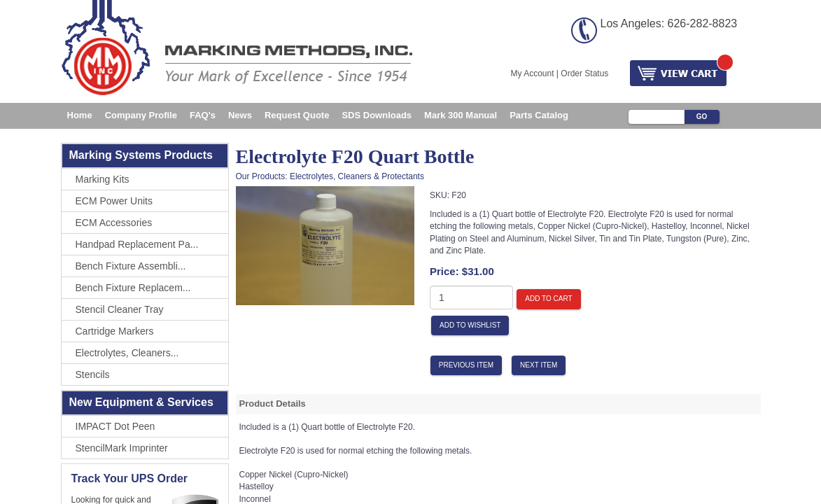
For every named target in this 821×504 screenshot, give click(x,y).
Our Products (261, 176)
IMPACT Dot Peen (115, 426)
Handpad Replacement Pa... (137, 244)
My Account (533, 73)
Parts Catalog (539, 115)
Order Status (584, 73)
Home (80, 115)
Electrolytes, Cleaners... (127, 353)
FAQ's (203, 115)
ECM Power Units (114, 201)
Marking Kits (103, 179)
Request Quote (297, 115)
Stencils (93, 374)
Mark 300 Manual (461, 115)
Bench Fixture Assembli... (131, 266)
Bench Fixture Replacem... (133, 288)
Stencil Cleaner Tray (120, 309)
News (240, 115)
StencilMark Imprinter (122, 448)
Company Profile (141, 115)
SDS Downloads (377, 115)
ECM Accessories (114, 223)
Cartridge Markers (115, 331)
